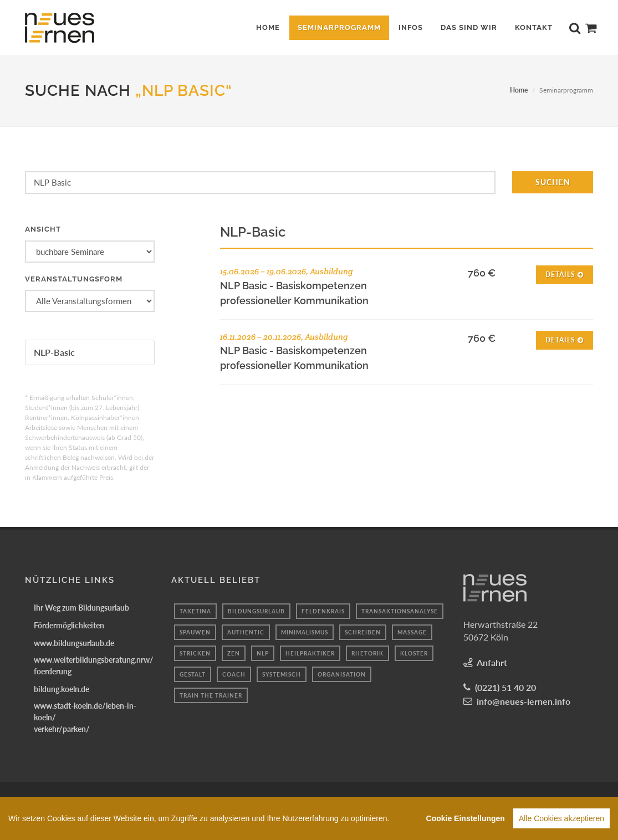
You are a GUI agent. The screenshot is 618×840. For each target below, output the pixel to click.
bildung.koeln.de (62, 689)
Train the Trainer (211, 695)
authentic (246, 632)
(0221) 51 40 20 (505, 687)
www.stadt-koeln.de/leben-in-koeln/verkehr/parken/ (85, 717)
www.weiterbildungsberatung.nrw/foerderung (94, 665)
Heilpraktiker (310, 653)
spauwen (195, 632)
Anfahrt (492, 662)
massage (412, 632)
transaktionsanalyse (400, 611)
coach (234, 674)
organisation (342, 674)
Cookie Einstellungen (466, 818)
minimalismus (305, 632)
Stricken (195, 653)
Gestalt (193, 674)
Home (519, 90)
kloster (414, 653)
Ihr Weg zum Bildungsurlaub (81, 608)
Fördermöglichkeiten (69, 625)
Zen (234, 653)
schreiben (363, 632)
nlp (263, 653)
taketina (195, 611)
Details (565, 274)
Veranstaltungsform (74, 279)
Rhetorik (367, 653)
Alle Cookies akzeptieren (561, 818)
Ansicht (43, 229)
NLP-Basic (54, 352)
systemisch (282, 674)
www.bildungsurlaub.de (74, 643)
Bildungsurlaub (256, 611)
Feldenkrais (323, 611)
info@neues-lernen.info (523, 701)
